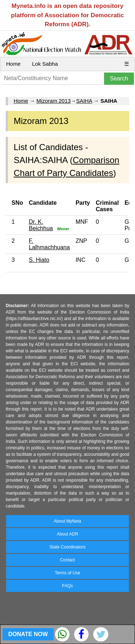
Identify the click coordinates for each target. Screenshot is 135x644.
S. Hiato (39, 260)
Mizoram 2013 (53, 101)
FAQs (67, 586)
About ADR (67, 534)
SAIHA (84, 101)
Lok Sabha (45, 64)
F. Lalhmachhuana (49, 244)
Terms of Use (67, 573)
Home (13, 64)
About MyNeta (67, 521)
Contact (67, 560)
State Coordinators (67, 547)
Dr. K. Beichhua (41, 225)
